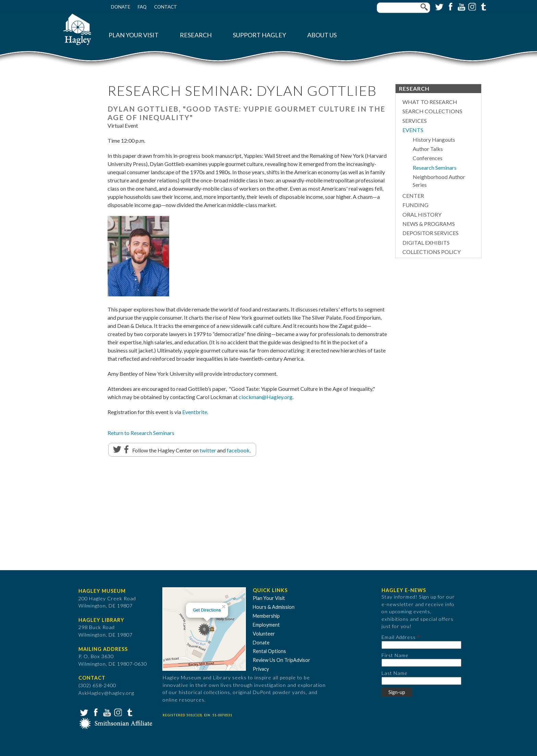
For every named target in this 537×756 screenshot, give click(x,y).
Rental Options (269, 651)
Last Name (395, 673)
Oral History (422, 214)
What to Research (430, 102)
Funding (415, 205)
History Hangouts (434, 139)
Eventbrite (195, 412)
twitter (208, 450)
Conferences (428, 158)
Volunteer (264, 634)
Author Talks (428, 149)
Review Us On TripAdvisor (282, 660)
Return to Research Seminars (141, 433)
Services (415, 121)
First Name (395, 655)
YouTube (461, 6)
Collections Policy (432, 252)
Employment (266, 625)
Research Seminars (435, 168)
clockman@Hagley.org (266, 397)
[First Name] (421, 663)
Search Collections (432, 111)
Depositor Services (430, 233)
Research (196, 35)
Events (413, 130)
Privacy (261, 669)
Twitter (439, 6)
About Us (322, 35)
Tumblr (483, 6)
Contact (166, 7)
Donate (121, 7)
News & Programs (429, 224)
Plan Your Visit (134, 35)
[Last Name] (421, 681)
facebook (238, 450)
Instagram (472, 6)
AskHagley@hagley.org (106, 693)
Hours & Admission (274, 607)
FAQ (142, 7)
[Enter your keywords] (403, 8)
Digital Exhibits (426, 242)
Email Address (399, 637)
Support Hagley (259, 35)
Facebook (450, 6)
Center (413, 196)
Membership (266, 616)
